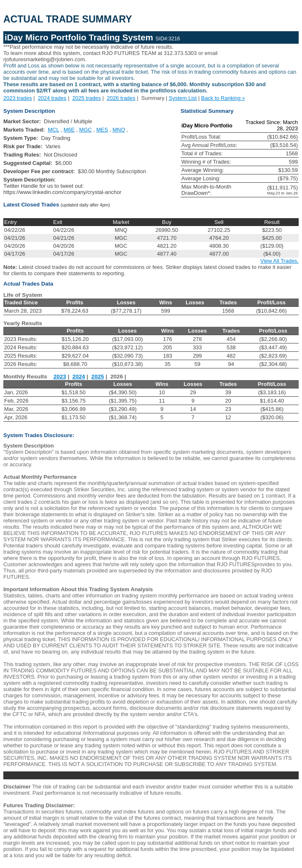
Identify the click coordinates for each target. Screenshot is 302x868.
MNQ (119, 130)
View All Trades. (280, 261)
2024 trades (52, 98)
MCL (53, 130)
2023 (60, 377)
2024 (79, 377)
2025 (98, 377)
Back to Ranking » (223, 98)
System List (183, 98)
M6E (69, 130)
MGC (85, 130)
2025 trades (87, 98)
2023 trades (18, 98)
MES (102, 130)
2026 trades (121, 98)
